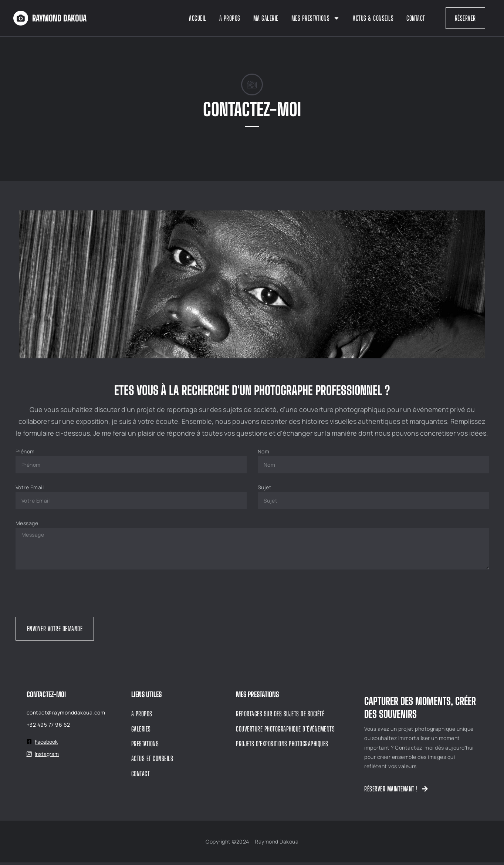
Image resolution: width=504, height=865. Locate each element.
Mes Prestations (316, 18)
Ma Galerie (266, 18)
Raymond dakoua (59, 18)
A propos (230, 18)
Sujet (265, 490)
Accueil (198, 18)
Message (27, 526)
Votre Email (30, 490)
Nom (264, 454)
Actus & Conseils (373, 18)
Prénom (25, 454)
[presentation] (72, 596)
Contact (416, 18)
